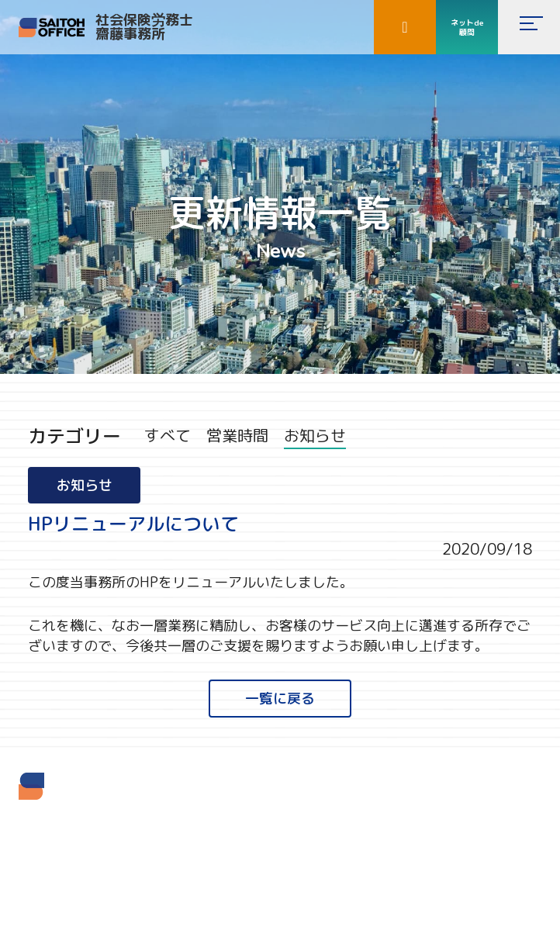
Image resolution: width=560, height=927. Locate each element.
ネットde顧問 (467, 27)
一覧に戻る (280, 699)
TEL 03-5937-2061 (65, 866)
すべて (168, 435)
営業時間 (237, 435)
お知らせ (315, 435)
